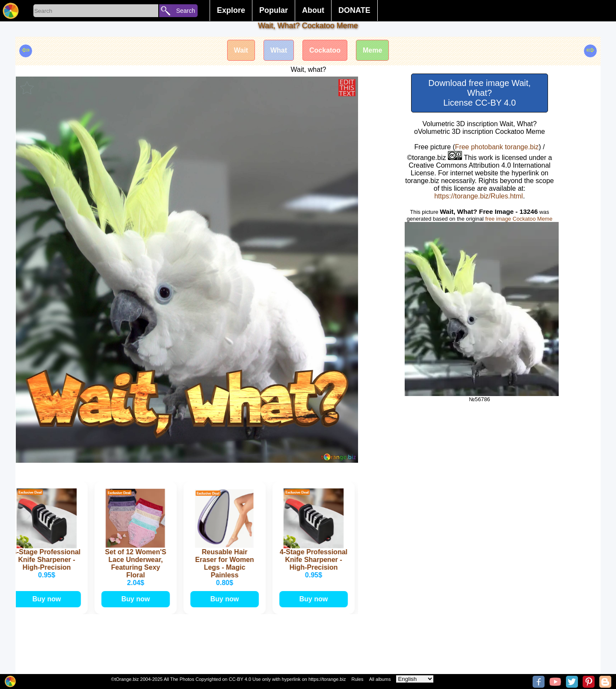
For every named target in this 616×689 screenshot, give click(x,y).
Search (186, 11)
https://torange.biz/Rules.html (478, 196)
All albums (380, 679)
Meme (372, 50)
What (279, 50)
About (313, 10)
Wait (241, 50)
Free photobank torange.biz (497, 147)
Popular (274, 10)
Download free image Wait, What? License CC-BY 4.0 (479, 93)
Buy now (48, 599)
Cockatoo (325, 50)
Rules (357, 679)
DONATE (354, 10)
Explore (231, 10)
